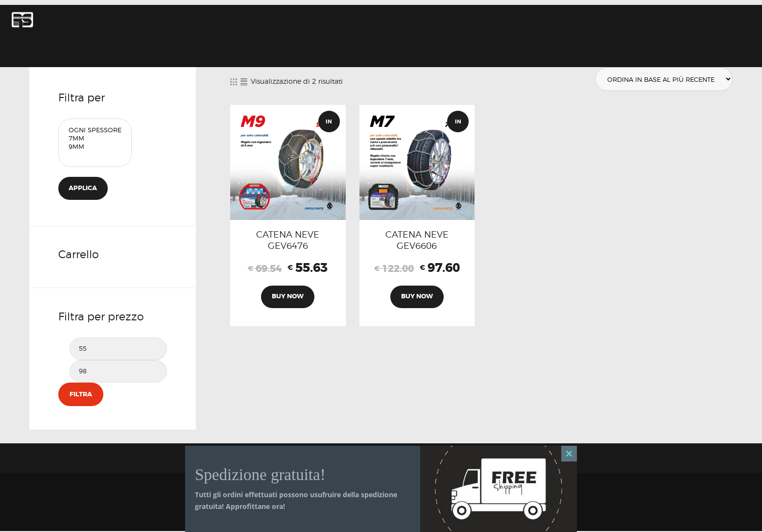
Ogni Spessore (95, 130)
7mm (95, 138)
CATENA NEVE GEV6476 (288, 241)
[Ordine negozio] (662, 79)
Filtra (80, 395)
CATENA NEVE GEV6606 (417, 241)
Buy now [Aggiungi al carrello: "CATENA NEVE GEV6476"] (288, 299)
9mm (95, 147)
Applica (84, 188)
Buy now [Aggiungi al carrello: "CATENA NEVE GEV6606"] (417, 299)
